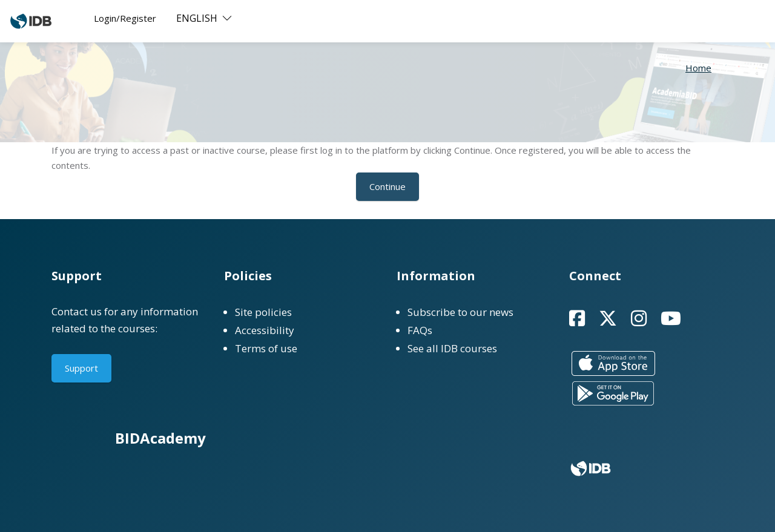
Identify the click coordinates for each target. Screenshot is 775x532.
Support (81, 368)
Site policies (263, 312)
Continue (387, 186)
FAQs (420, 330)
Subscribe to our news (460, 312)
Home (698, 68)
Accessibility (265, 330)
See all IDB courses (452, 348)
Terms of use (266, 348)
